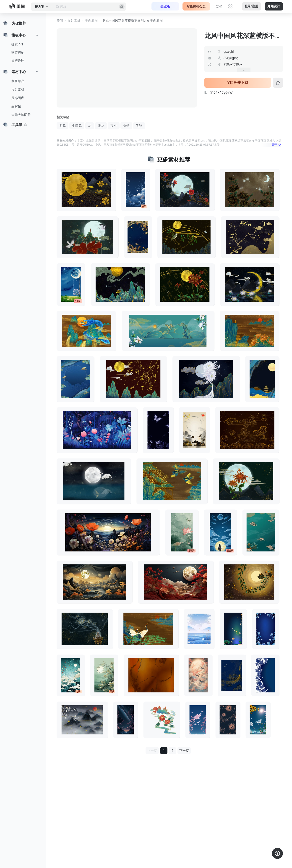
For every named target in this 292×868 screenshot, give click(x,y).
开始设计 (274, 6)
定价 (219, 6)
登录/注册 (251, 6)
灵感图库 (18, 98)
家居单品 (18, 81)
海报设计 (18, 61)
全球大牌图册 (21, 115)
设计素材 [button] (74, 21)
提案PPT (17, 44)
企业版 (165, 6)
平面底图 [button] (91, 21)
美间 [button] (60, 21)
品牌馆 (16, 106)
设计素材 (18, 89)
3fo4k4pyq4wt (222, 92)
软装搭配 (18, 52)
